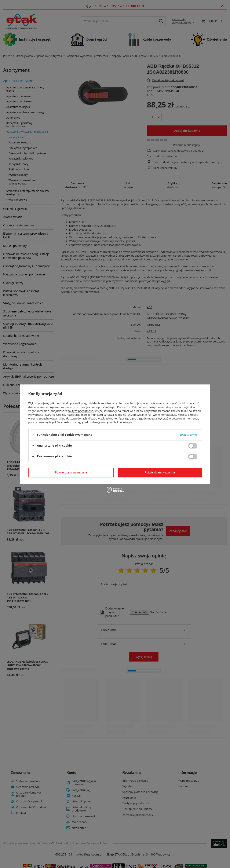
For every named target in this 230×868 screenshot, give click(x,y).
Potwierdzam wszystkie (160, 472)
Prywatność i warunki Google (47, 415)
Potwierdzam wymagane (71, 472)
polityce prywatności (81, 411)
